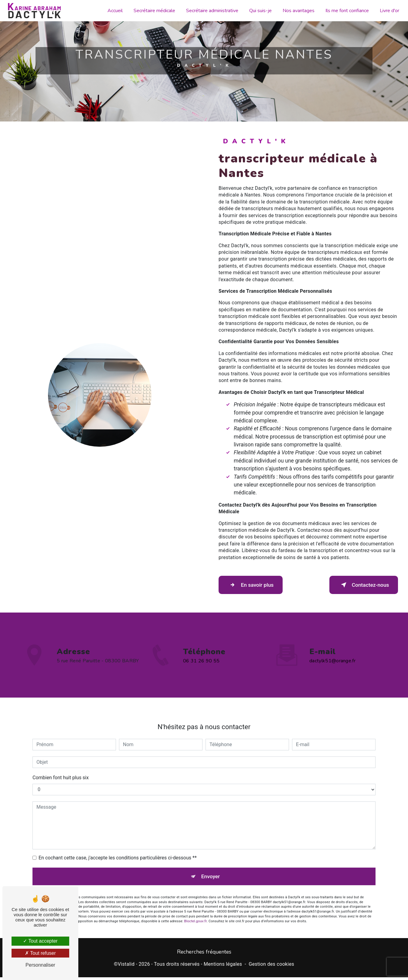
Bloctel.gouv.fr (195, 909)
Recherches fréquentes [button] (204, 954)
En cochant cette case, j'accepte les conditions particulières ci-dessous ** (118, 843)
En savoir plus (256, 585)
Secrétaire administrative (211, 11)
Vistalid (126, 966)
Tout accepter (40, 941)
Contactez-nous (358, 585)
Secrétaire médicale (153, 11)
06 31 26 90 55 (201, 675)
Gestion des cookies (271, 966)
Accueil (114, 11)
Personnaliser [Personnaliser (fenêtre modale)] (40, 965)
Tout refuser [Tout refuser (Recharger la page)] (40, 953)
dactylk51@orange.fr (332, 647)
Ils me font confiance (346, 11)
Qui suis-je (259, 11)
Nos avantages (297, 11)
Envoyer (211, 863)
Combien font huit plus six (61, 763)
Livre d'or (388, 11)
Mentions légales (223, 966)
